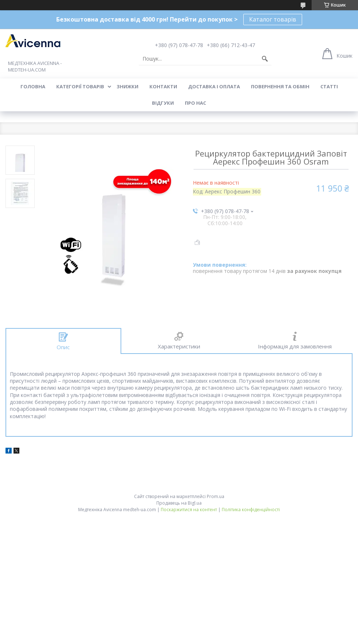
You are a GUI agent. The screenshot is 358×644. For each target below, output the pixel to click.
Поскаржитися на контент (189, 510)
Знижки (127, 86)
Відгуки (163, 103)
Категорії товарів (80, 86)
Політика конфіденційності (251, 510)
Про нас (195, 103)
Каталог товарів (273, 19)
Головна (33, 86)
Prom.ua (216, 496)
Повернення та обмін (280, 86)
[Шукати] (265, 59)
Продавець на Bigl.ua (179, 503)
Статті (329, 86)
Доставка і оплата (214, 86)
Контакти (163, 86)
